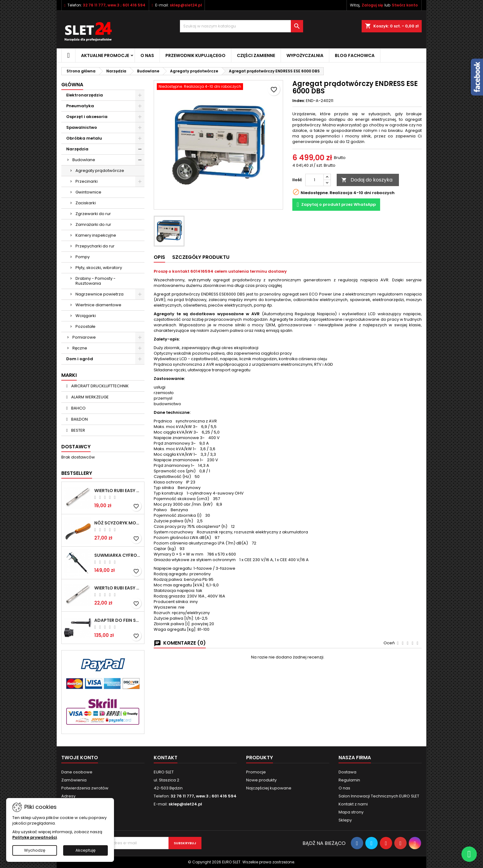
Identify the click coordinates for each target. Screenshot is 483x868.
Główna (72, 85)
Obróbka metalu (84, 138)
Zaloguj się (372, 5)
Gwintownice (88, 192)
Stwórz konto (405, 5)
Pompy (83, 257)
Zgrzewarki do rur (93, 214)
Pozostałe (85, 326)
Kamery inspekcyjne (96, 235)
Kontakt (166, 758)
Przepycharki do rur (95, 246)
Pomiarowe (84, 337)
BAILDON (79, 419)
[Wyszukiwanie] (241, 26)
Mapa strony (351, 812)
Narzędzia (77, 149)
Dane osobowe (77, 772)
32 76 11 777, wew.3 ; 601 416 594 (114, 5)
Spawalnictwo (82, 127)
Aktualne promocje (105, 55)
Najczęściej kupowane (269, 788)
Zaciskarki (86, 203)
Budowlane (84, 160)
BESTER (78, 430)
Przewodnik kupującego (195, 55)
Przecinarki (87, 181)
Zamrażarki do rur (93, 224)
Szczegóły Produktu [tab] (201, 257)
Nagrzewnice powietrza (99, 294)
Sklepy (345, 820)
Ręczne (80, 348)
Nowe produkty (261, 780)
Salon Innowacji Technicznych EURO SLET (379, 796)
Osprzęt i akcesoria (87, 117)
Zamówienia (74, 780)
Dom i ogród (80, 359)
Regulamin (349, 780)
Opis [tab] (159, 257)
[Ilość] (315, 180)
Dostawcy (76, 447)
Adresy (68, 796)
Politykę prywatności (35, 837)
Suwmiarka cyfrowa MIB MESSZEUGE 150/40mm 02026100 (118, 555)
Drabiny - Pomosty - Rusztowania (95, 281)
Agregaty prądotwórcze (100, 171)
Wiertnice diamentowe (98, 305)
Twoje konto (80, 758)
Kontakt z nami (353, 804)
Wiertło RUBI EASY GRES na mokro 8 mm (118, 588)
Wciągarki (86, 316)
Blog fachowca (355, 55)
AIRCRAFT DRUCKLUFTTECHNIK (99, 386)
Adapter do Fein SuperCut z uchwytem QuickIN (118, 620)
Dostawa (347, 772)
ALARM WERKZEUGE (89, 397)
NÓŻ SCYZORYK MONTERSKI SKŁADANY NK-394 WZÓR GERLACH (118, 523)
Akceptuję (85, 850)
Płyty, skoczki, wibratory (99, 268)
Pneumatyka (80, 106)
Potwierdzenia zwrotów (85, 788)
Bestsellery (77, 473)
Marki (69, 375)
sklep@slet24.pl (186, 5)
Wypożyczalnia (305, 55)
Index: (299, 101)
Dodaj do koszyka (367, 180)
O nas (147, 55)
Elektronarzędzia (85, 95)
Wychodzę (35, 850)
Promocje (256, 772)
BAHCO (78, 408)
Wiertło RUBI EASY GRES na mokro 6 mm (118, 491)
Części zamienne (256, 55)
